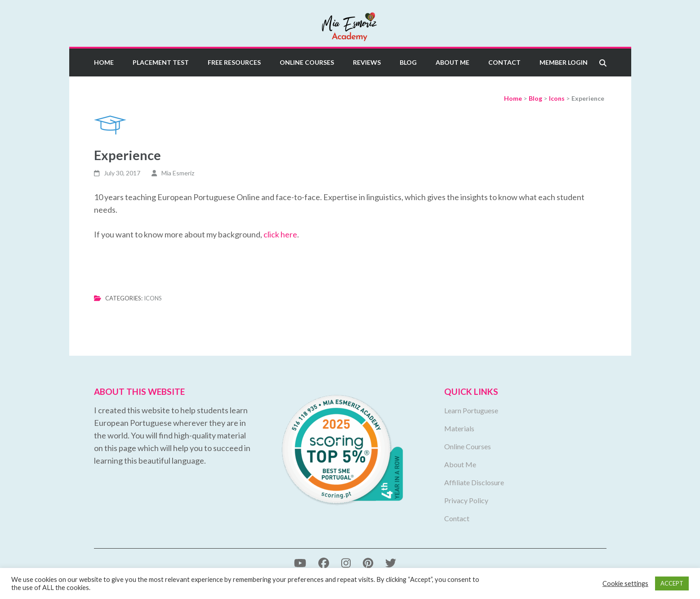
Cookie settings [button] (625, 583)
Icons (153, 298)
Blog (408, 62)
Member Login (564, 62)
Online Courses (307, 62)
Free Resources (234, 62)
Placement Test (161, 62)
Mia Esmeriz (178, 173)
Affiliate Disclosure (474, 482)
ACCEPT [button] (672, 583)
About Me (453, 62)
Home (104, 62)
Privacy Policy (466, 500)
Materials (459, 428)
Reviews (367, 62)
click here (280, 234)
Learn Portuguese (471, 410)
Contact (504, 62)
